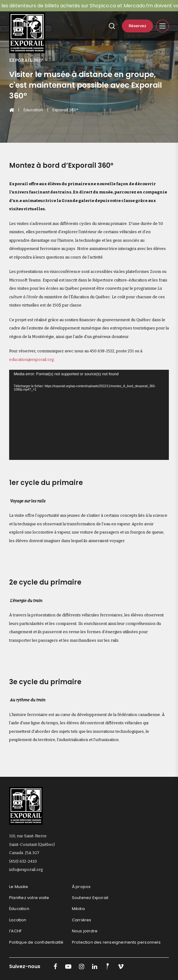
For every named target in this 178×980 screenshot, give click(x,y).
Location (18, 920)
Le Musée (19, 887)
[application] (89, 415)
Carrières (82, 920)
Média (78, 909)
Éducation (33, 110)
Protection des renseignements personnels (116, 942)
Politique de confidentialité (36, 942)
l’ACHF (15, 931)
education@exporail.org (31, 360)
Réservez (137, 26)
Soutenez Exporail (90, 898)
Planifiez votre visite (29, 898)
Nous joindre (85, 931)
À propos (81, 887)
